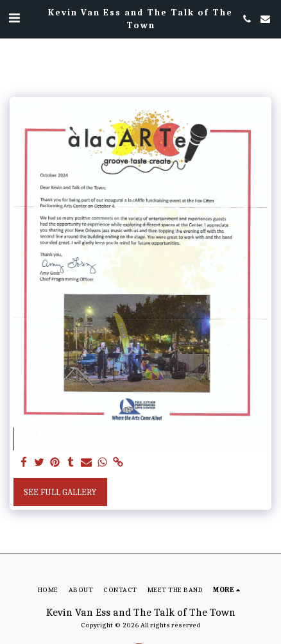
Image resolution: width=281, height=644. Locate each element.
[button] (14, 18)
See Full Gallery (60, 492)
